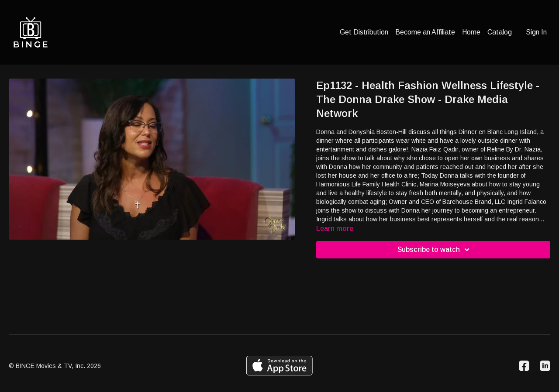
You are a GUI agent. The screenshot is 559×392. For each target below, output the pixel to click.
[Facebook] (524, 366)
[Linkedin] (545, 366)
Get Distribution (364, 32)
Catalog (500, 32)
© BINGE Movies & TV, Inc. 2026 (55, 366)
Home (471, 32)
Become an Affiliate (425, 32)
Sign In (536, 32)
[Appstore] (279, 366)
